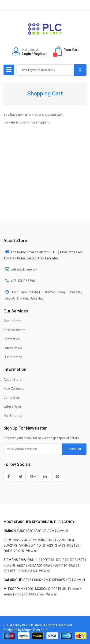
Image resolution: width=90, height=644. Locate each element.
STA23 (48, 546)
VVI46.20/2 (28, 540)
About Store (13, 321)
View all (62, 531)
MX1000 (27, 589)
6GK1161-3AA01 (67, 566)
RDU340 (62, 560)
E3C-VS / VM (45, 531)
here (14, 122)
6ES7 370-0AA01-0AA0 (35, 566)
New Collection (14, 330)
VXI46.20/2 (46, 540)
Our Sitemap (13, 357)
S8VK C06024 (34, 580)
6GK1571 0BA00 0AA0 (20, 571)
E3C (30, 531)
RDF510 (9, 566)
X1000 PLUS (57, 589)
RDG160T (77, 560)
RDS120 (73, 546)
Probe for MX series (29, 594)
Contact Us (12, 339)
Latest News (13, 348)
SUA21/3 (10, 546)
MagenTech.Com (35, 630)
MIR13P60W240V (59, 580)
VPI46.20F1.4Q (30, 546)
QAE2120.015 (14, 551)
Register (40, 54)
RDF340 (48, 560)
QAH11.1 (34, 560)
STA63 (60, 546)
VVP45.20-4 (65, 540)
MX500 (40, 589)
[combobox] (45, 70)
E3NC (21, 531)
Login (27, 54)
